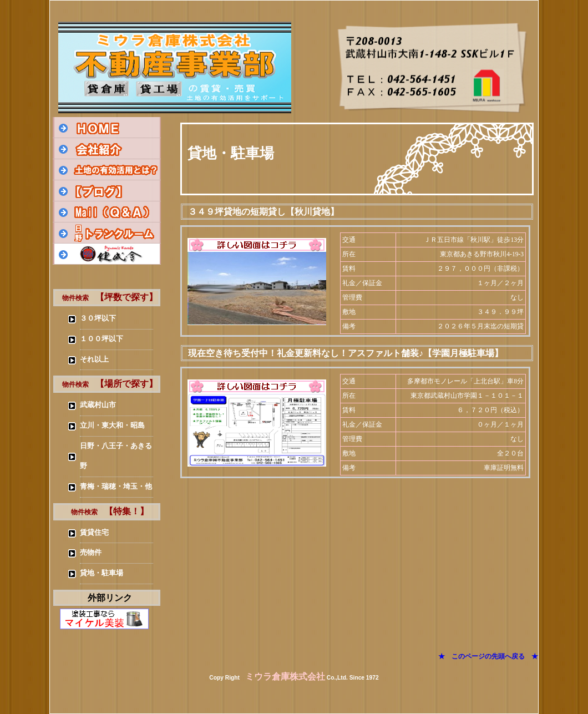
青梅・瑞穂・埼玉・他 (116, 487)
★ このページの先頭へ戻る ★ (488, 656)
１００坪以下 (102, 339)
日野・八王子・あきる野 (116, 456)
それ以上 (94, 359)
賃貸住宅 (94, 533)
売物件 (91, 553)
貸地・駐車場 (102, 573)
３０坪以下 (98, 318)
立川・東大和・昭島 (112, 426)
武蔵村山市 (98, 405)
